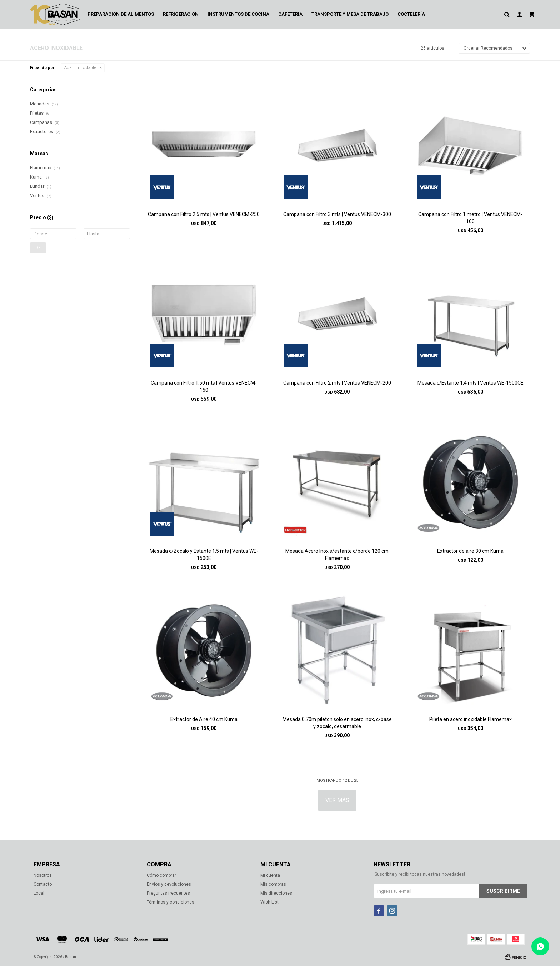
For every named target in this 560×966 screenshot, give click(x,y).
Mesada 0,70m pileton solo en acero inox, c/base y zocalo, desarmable (337, 723)
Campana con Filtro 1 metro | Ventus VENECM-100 (470, 218)
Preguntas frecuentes (168, 893)
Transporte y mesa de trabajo (350, 14)
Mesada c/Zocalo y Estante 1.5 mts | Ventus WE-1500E (204, 555)
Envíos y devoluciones (169, 884)
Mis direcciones (276, 893)
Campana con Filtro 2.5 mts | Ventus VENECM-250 (204, 214)
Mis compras (273, 884)
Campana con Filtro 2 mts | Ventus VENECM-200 (337, 383)
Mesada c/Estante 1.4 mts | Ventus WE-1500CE (471, 383)
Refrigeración (181, 14)
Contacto (43, 884)
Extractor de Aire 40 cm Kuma (204, 719)
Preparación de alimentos (121, 14)
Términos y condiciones (171, 902)
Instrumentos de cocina (238, 14)
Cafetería (290, 14)
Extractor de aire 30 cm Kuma (470, 551)
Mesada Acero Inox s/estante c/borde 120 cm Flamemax (337, 555)
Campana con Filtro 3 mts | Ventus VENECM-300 (337, 214)
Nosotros (43, 875)
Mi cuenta (270, 875)
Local (39, 893)
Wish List (269, 902)
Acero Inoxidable (80, 68)
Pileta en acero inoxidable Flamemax (471, 719)
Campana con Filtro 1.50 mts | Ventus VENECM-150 (204, 386)
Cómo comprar (161, 875)
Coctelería (411, 14)
